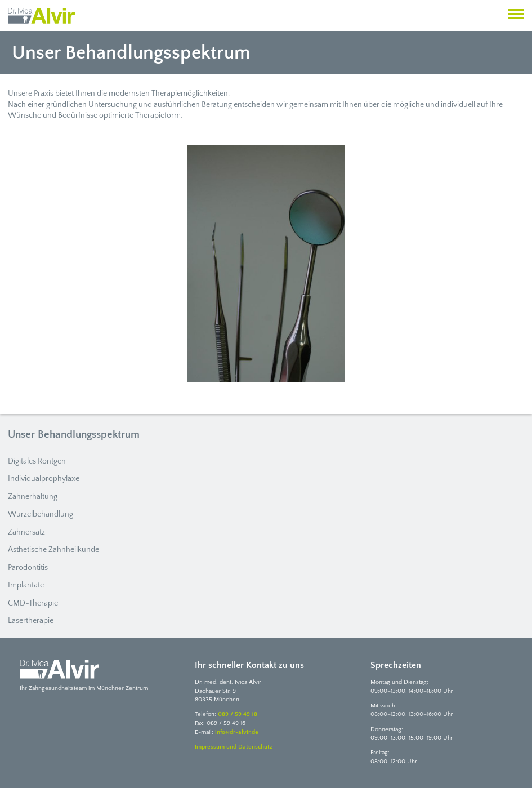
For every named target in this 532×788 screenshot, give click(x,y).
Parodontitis (28, 568)
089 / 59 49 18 (238, 714)
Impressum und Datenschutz (234, 747)
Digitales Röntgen (37, 461)
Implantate (26, 585)
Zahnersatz (26, 532)
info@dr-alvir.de (237, 732)
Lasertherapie (31, 621)
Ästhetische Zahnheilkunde (53, 550)
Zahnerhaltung (33, 497)
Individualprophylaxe (44, 479)
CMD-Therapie (33, 603)
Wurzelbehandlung (41, 514)
